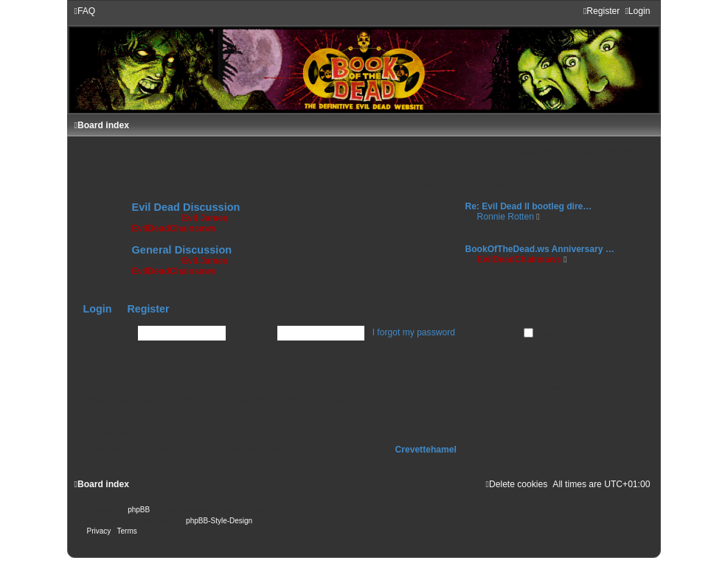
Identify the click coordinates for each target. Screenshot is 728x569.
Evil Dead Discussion (186, 207)
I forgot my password (414, 332)
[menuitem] (85, 11)
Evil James (205, 218)
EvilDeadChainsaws (174, 228)
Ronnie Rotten (506, 217)
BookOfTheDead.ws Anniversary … (540, 249)
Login (98, 309)
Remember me (498, 332)
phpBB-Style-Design (219, 521)
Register (148, 309)
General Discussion (182, 250)
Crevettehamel (425, 450)
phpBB (139, 510)
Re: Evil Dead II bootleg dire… (528, 206)
